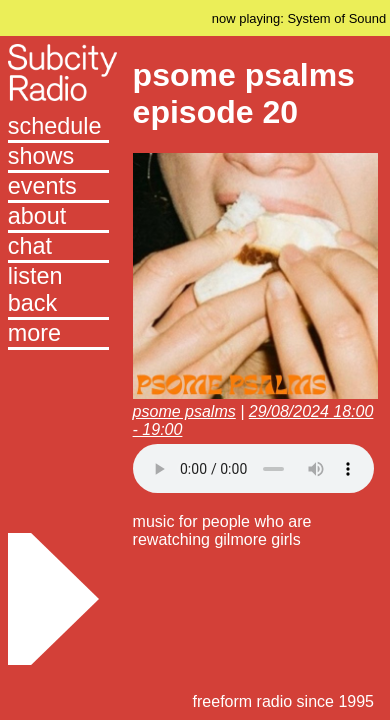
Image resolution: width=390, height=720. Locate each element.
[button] (58, 335)
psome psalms (184, 411)
